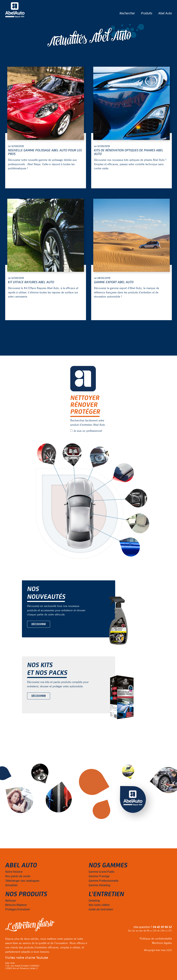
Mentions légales (162, 943)
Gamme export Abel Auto (114, 282)
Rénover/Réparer (16, 905)
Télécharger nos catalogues (22, 881)
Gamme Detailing (99, 885)
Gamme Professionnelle (103, 881)
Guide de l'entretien (101, 910)
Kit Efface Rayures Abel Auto (31, 282)
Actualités (11, 885)
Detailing (94, 901)
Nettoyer (11, 901)
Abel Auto (165, 13)
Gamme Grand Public (102, 872)
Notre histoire (14, 872)
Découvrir (39, 624)
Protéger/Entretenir (18, 910)
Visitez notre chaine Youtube (27, 957)
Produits (147, 13)
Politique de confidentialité (156, 939)
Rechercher (127, 13)
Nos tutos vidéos (99, 905)
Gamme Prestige (99, 876)
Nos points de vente (18, 876)
